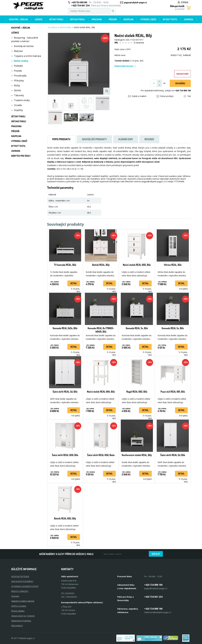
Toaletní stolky (22, 100)
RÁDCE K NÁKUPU (20, 591)
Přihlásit (183, 2)
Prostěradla (20, 76)
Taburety (19, 95)
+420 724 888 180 (79, 2)
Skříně (17, 90)
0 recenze (139, 43)
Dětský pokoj (56, 19)
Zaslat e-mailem (137, 96)
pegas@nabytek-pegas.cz (135, 2)
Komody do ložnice (24, 46)
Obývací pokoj (77, 19)
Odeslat (156, 554)
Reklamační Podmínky (21, 621)
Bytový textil (170, 19)
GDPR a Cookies (19, 606)
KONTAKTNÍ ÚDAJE (20, 576)
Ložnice (39, 19)
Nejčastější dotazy (125, 66)
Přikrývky (19, 81)
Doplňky (18, 110)
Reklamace (17, 626)
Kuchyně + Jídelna (18, 19)
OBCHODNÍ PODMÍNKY (22, 581)
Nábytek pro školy (21, 156)
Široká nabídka (18, 611)
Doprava (15, 596)
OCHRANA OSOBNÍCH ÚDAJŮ (25, 586)
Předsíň (113, 19)
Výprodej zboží (148, 19)
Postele (18, 71)
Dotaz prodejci (165, 96)
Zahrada (189, 19)
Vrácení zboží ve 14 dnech (23, 616)
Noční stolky (21, 61)
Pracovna (97, 19)
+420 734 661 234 (153, 597)
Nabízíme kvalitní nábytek (23, 601)
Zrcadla (18, 105)
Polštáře (18, 66)
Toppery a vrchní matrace (28, 56)
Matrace (18, 51)
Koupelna (128, 19)
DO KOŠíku (180, 83)
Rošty (17, 85)
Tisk (187, 96)
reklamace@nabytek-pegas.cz (158, 612)
